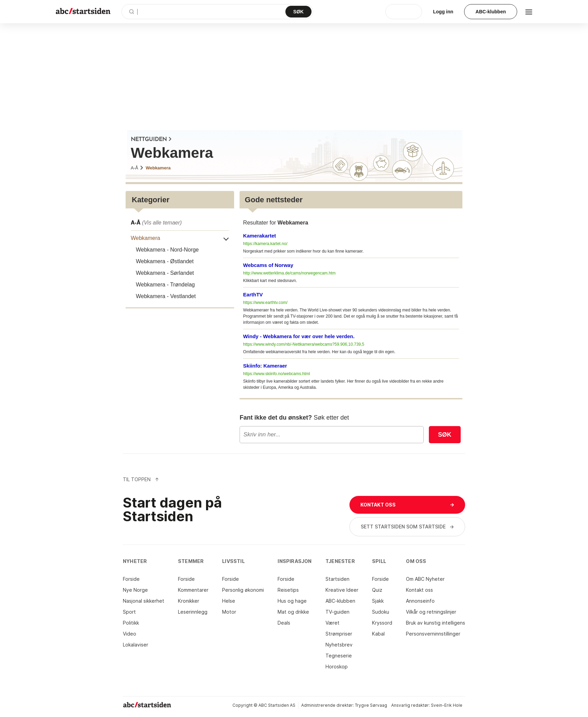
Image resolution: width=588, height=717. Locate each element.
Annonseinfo (420, 601)
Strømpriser (339, 634)
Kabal (378, 634)
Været (333, 623)
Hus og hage (292, 601)
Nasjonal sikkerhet (144, 601)
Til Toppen (141, 479)
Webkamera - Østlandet (165, 261)
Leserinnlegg (193, 612)
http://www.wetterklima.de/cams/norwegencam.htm (289, 273)
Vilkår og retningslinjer (431, 612)
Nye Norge (135, 590)
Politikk (131, 623)
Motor (229, 612)
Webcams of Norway (268, 265)
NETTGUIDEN (151, 140)
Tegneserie (339, 656)
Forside (131, 579)
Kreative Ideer (342, 590)
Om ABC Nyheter (425, 579)
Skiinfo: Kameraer (265, 366)
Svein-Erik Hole (447, 705)
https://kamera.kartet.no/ (265, 244)
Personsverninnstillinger (433, 634)
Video (130, 634)
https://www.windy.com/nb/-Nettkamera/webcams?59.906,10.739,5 (304, 344)
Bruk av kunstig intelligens (436, 623)
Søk (445, 435)
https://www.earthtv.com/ (265, 303)
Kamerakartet (259, 236)
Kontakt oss (419, 590)
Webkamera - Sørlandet (165, 273)
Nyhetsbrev (339, 645)
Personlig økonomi (243, 590)
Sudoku (381, 612)
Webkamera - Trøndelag (165, 285)
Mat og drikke (293, 612)
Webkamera (158, 168)
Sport (129, 612)
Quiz (377, 590)
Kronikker (189, 601)
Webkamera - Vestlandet (166, 296)
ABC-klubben (340, 601)
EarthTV (253, 295)
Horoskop (337, 667)
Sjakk (378, 601)
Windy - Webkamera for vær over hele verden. (299, 336)
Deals (284, 623)
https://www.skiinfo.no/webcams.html (276, 374)
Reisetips (288, 590)
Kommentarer (193, 590)
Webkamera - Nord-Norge (167, 250)
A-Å (137, 168)
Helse (229, 601)
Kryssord (382, 623)
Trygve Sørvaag (371, 705)
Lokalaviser (136, 645)
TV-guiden (337, 612)
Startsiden (337, 579)
